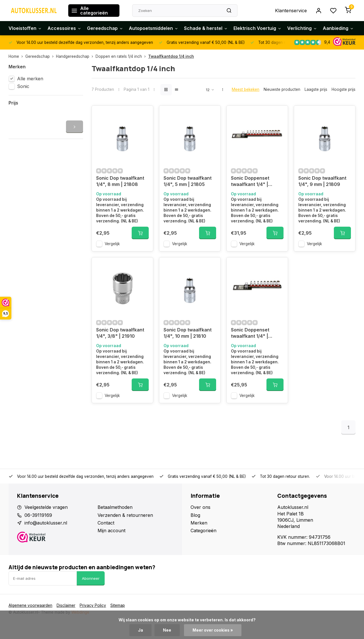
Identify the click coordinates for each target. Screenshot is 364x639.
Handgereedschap (76, 56)
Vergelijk (112, 244)
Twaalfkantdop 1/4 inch (171, 56)
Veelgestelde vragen (46, 507)
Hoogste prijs (344, 89)
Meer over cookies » (213, 630)
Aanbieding (338, 28)
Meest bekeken (246, 89)
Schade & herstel (206, 28)
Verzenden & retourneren (125, 515)
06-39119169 (38, 515)
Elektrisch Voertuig (258, 28)
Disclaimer (66, 605)
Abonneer (91, 578)
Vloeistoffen (25, 28)
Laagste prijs (316, 89)
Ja (140, 630)
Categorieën (203, 531)
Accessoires (64, 28)
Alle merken (30, 79)
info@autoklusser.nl (46, 523)
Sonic (23, 86)
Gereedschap (105, 28)
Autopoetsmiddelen (154, 28)
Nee (167, 630)
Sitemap (118, 605)
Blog (195, 515)
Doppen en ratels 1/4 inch (122, 56)
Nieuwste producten (282, 89)
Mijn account (111, 531)
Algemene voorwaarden (30, 605)
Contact (106, 523)
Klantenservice (291, 11)
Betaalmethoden (115, 507)
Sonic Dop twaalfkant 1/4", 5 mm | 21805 (188, 181)
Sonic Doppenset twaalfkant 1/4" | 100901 (250, 334)
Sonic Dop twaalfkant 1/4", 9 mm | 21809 (322, 181)
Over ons (200, 507)
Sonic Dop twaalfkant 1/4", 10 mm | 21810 (188, 333)
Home (17, 56)
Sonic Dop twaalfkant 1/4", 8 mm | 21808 (120, 181)
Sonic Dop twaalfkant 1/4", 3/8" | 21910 (120, 333)
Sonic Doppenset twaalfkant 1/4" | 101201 (250, 182)
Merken (199, 523)
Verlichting (302, 28)
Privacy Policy (93, 605)
